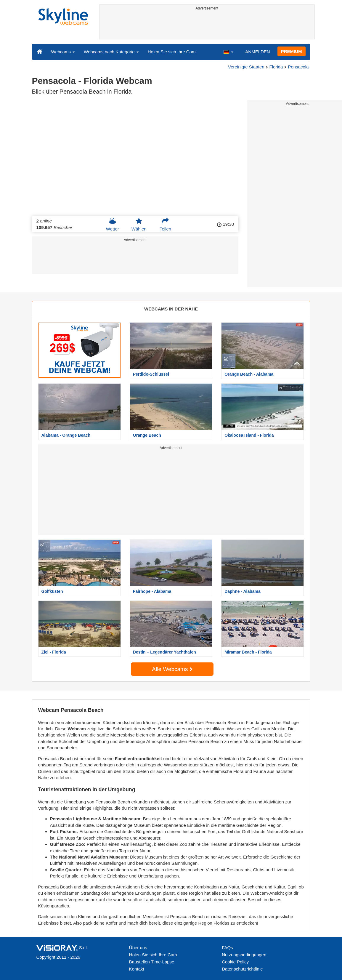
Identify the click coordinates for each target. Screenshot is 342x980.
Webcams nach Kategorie (111, 52)
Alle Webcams (172, 669)
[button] (228, 52)
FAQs (227, 948)
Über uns (138, 948)
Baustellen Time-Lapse (152, 962)
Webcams (63, 52)
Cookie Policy (235, 962)
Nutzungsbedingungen (244, 955)
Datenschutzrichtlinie (242, 969)
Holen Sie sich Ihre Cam (172, 52)
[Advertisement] (207, 26)
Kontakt (137, 969)
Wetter (113, 224)
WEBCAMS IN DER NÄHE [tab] (171, 309)
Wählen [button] (139, 224)
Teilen (165, 224)
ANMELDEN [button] (257, 52)
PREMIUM (292, 51)
